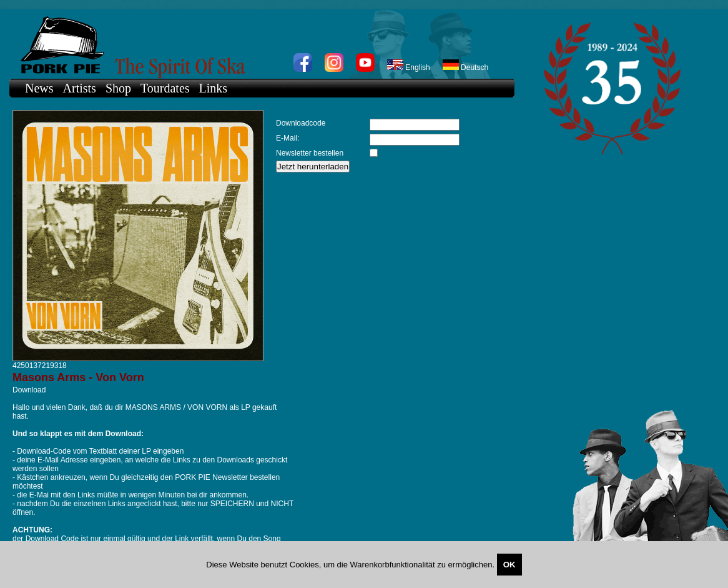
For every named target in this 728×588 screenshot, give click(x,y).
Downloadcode (301, 123)
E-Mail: (288, 138)
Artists (80, 88)
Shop (118, 88)
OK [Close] (509, 565)
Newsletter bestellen (310, 153)
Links (214, 88)
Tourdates (165, 88)
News (39, 88)
